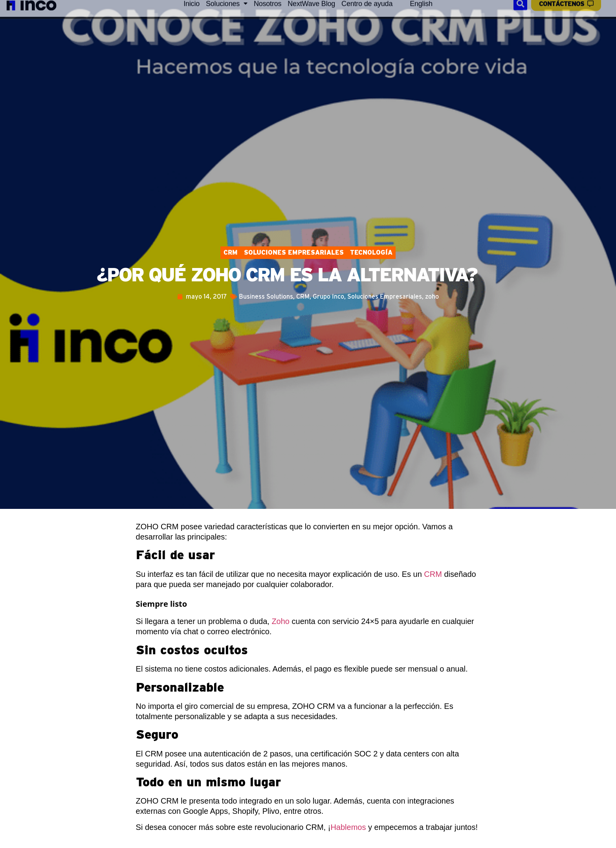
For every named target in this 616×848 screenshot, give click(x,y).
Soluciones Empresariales (294, 252)
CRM (231, 252)
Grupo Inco (328, 296)
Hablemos (348, 827)
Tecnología (371, 252)
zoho (432, 296)
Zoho (280, 621)
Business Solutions (266, 296)
